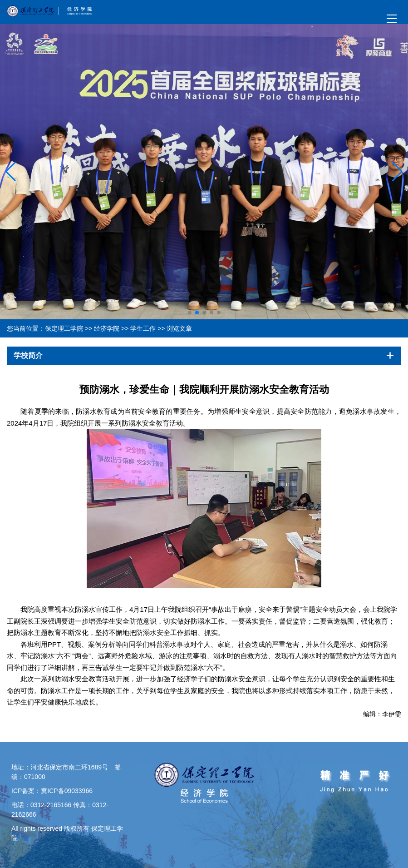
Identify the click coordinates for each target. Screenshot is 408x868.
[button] (397, 172)
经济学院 (107, 328)
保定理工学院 (64, 328)
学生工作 (143, 328)
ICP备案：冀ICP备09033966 (52, 791)
